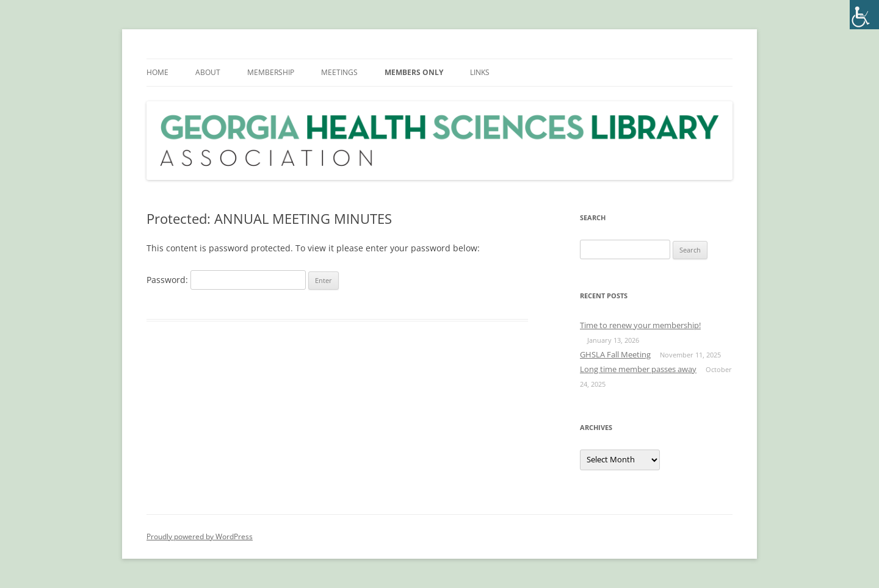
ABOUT (208, 72)
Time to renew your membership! (640, 325)
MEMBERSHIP (271, 72)
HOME (157, 72)
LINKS (480, 72)
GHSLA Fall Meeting (615, 354)
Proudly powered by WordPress (200, 536)
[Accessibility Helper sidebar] (864, 15)
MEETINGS (339, 72)
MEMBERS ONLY (414, 72)
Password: (226, 280)
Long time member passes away (638, 369)
